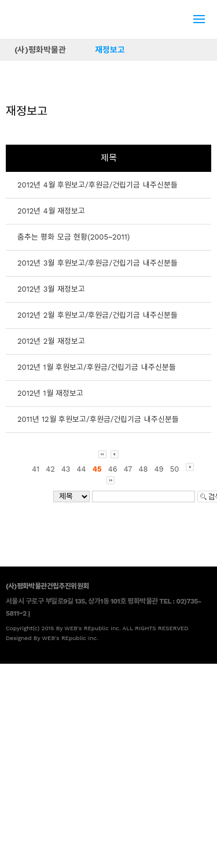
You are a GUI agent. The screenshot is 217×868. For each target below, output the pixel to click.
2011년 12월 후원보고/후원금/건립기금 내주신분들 (98, 419)
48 (144, 469)
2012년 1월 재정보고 (50, 393)
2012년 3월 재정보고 (51, 289)
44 (82, 469)
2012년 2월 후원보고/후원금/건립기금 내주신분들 (98, 315)
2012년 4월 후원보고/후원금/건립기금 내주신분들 (98, 185)
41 (36, 469)
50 (175, 469)
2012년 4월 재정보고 (51, 211)
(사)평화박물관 (40, 50)
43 (66, 469)
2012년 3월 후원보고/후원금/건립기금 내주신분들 (98, 263)
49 (159, 469)
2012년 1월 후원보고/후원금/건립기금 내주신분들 (97, 367)
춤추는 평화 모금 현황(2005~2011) (73, 237)
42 (50, 469)
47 (128, 469)
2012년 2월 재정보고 (51, 341)
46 (113, 469)
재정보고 (110, 50)
